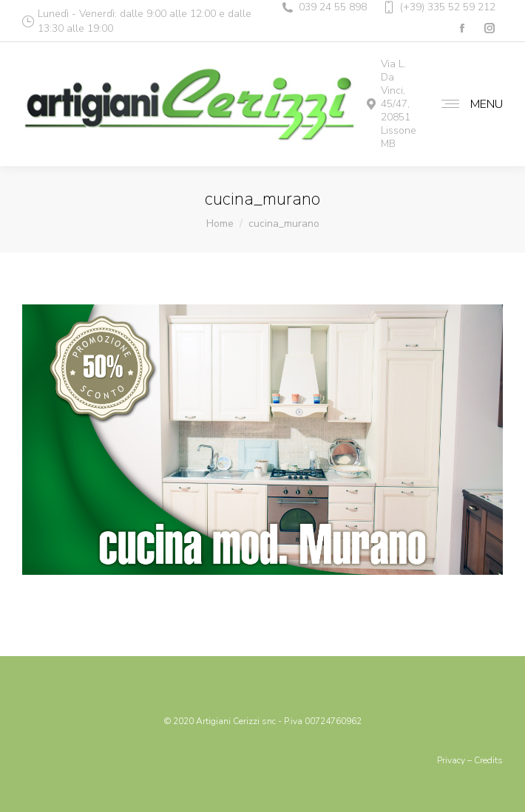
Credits (488, 760)
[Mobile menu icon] (468, 104)
